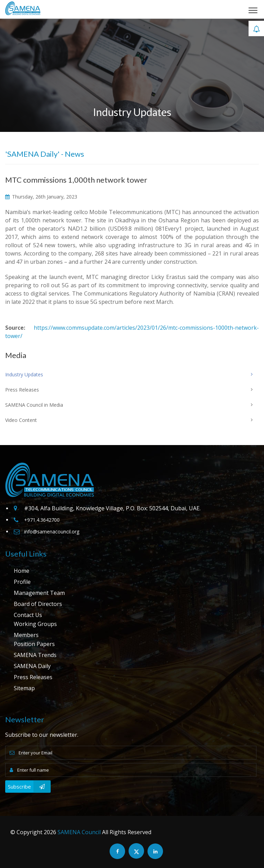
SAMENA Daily (32, 666)
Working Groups (35, 624)
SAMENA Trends (35, 655)
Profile (22, 582)
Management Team (39, 593)
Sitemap (24, 688)
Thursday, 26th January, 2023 (41, 197)
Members (26, 635)
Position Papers (34, 644)
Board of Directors (38, 604)
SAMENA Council (79, 832)
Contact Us (28, 615)
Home (22, 571)
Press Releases (33, 677)
